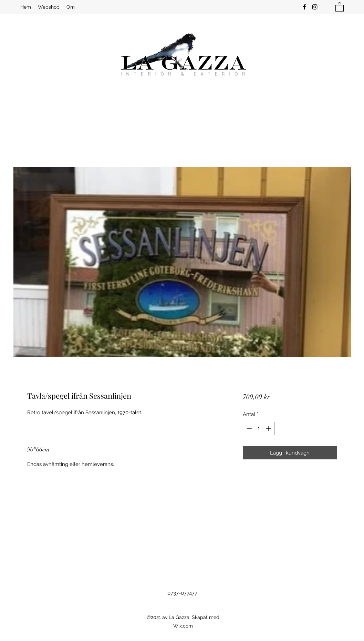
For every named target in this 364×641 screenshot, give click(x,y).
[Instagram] (315, 7)
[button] (340, 7)
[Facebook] (304, 7)
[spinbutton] (259, 429)
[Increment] (269, 429)
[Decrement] (248, 429)
